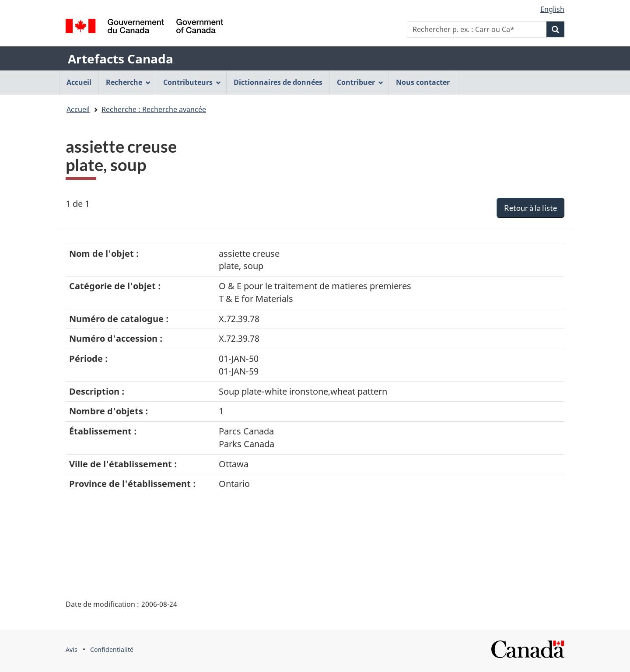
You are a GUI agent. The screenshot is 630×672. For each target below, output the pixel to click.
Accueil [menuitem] (79, 82)
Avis (72, 649)
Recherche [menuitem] (128, 82)
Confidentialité (112, 649)
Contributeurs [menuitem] (192, 82)
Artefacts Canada (121, 59)
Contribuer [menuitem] (360, 82)
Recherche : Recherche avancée (154, 109)
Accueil (78, 109)
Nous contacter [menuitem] (423, 82)
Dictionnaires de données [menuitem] (278, 82)
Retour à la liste (530, 208)
